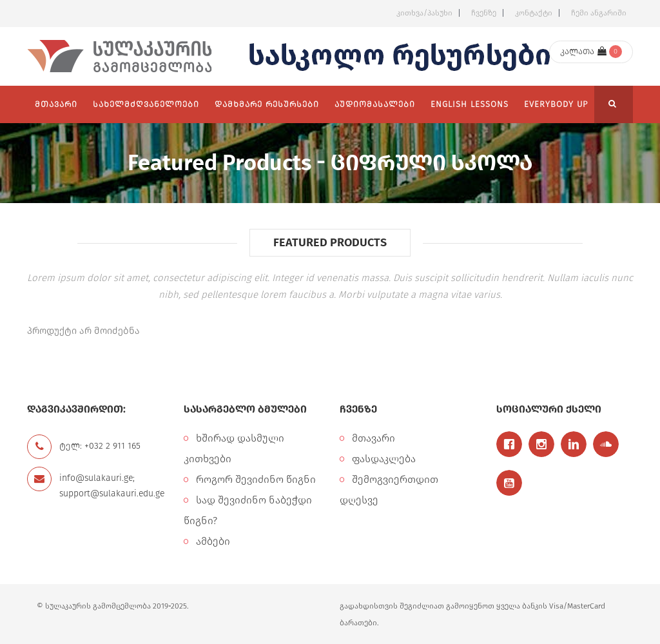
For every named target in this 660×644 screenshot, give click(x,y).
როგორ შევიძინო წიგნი (256, 479)
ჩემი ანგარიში (599, 13)
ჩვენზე (484, 13)
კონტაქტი (534, 13)
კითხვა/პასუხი (424, 13)
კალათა (583, 51)
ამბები (213, 541)
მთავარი (374, 438)
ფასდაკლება (384, 459)
